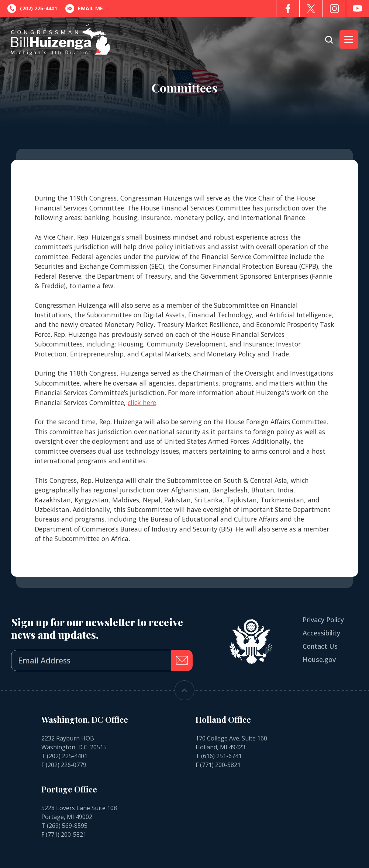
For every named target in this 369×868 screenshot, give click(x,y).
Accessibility (321, 633)
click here (142, 402)
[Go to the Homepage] (61, 40)
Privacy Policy (323, 620)
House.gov (319, 659)
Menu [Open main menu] (346, 39)
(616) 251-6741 (221, 756)
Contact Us (320, 646)
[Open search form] (329, 40)
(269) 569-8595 (67, 826)
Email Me (84, 8)
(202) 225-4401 (67, 756)
